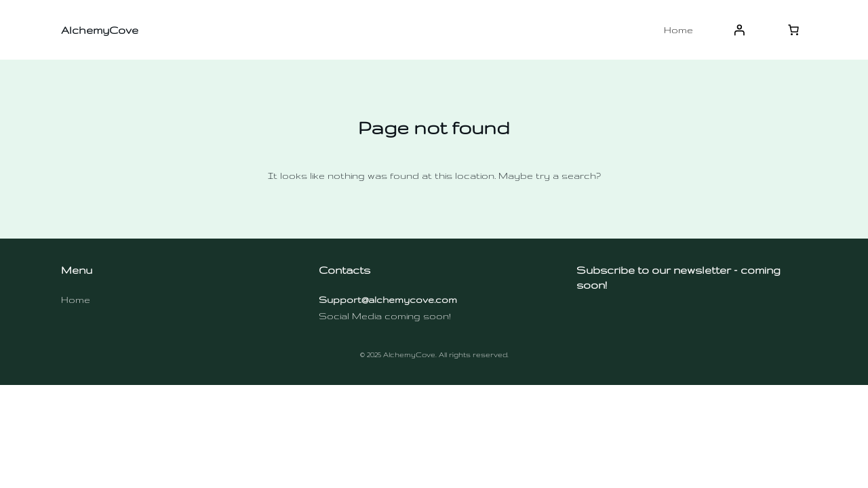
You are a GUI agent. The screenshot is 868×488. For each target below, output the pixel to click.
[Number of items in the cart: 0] (793, 30)
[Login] (739, 30)
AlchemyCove (100, 30)
